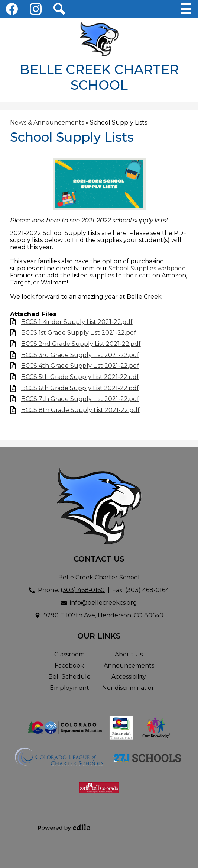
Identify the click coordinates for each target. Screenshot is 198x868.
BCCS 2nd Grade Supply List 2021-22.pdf (81, 344)
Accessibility (129, 677)
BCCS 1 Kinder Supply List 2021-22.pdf (77, 322)
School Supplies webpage (147, 268)
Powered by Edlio (64, 827)
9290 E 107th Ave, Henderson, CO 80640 (103, 615)
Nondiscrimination (129, 688)
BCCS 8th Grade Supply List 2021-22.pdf (80, 410)
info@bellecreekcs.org (103, 603)
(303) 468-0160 (83, 590)
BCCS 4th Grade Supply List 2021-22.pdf (80, 366)
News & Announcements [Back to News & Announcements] (47, 123)
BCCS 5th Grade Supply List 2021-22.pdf (80, 377)
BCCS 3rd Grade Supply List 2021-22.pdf (80, 355)
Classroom (69, 654)
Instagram (36, 10)
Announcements (129, 666)
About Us (129, 654)
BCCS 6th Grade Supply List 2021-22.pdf (80, 388)
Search (59, 10)
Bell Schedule (69, 677)
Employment (69, 688)
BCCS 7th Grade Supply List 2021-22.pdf (80, 399)
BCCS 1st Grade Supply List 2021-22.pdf (79, 333)
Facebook (12, 10)
